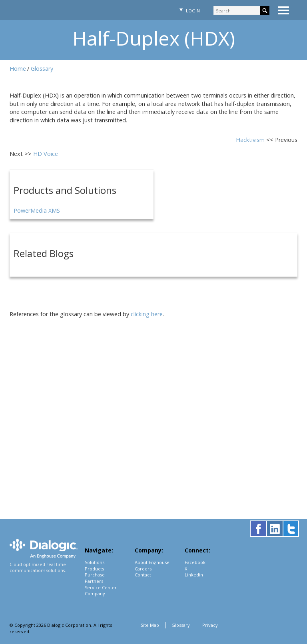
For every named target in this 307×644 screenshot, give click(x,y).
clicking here (147, 314)
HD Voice (46, 154)
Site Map (150, 625)
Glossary (42, 69)
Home (18, 69)
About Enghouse (152, 562)
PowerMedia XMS (37, 210)
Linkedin (194, 575)
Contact (143, 575)
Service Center (101, 587)
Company (95, 593)
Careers (143, 569)
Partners (94, 581)
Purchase (95, 575)
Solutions (95, 562)
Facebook (195, 562)
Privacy (210, 625)
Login (189, 11)
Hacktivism (251, 140)
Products (94, 569)
